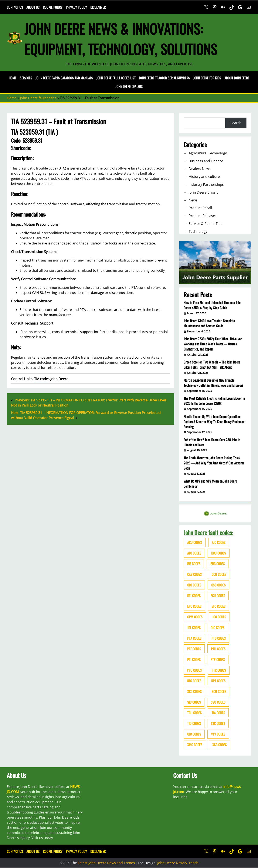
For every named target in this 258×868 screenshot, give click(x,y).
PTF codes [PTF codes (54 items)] (194, 649)
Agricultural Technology (208, 153)
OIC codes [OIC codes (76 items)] (218, 628)
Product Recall (200, 208)
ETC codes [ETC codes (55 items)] (218, 606)
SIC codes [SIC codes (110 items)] (194, 702)
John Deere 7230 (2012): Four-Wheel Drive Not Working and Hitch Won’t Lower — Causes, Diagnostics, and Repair (213, 344)
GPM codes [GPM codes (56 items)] (195, 617)
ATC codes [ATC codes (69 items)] (194, 553)
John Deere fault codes (38, 98)
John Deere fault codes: (208, 532)
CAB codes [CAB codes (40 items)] (194, 574)
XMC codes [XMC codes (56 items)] (195, 745)
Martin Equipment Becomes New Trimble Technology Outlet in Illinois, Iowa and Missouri (213, 383)
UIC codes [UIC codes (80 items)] (194, 734)
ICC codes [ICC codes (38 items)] (219, 617)
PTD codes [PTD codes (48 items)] (219, 638)
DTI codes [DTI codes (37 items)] (194, 596)
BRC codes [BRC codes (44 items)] (218, 564)
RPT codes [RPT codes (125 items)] (218, 681)
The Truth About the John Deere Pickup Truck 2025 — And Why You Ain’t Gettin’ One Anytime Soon (214, 463)
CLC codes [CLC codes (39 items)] (194, 585)
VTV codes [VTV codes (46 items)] (218, 734)
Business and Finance (206, 161)
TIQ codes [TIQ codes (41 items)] (194, 723)
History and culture (204, 177)
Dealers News (200, 169)
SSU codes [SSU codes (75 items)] (218, 702)
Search (236, 123)
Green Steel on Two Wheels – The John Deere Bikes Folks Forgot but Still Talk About (212, 365)
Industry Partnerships (206, 184)
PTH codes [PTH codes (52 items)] (218, 649)
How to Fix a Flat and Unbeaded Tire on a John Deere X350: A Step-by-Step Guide (212, 305)
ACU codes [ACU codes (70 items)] (195, 542)
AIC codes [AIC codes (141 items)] (219, 542)
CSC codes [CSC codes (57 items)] (218, 585)
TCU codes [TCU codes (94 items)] (194, 713)
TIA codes (42, 379)
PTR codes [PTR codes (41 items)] (219, 670)
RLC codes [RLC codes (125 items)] (194, 681)
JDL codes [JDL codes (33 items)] (194, 628)
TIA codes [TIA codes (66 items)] (218, 713)
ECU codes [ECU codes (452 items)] (218, 596)
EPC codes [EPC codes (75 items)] (194, 606)
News (193, 200)
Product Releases (203, 216)
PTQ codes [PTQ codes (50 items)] (194, 670)
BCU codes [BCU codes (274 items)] (219, 553)
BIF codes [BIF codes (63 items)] (194, 564)
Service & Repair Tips (206, 224)
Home (13, 78)
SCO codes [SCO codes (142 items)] (219, 691)
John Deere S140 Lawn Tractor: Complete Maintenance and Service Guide (209, 323)
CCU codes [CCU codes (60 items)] (219, 574)
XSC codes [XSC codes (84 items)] (220, 745)
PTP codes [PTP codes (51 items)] (218, 660)
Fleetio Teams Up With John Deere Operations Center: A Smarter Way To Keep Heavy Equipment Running (215, 422)
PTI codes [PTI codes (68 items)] (194, 660)
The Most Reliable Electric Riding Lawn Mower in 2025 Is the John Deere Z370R (214, 401)
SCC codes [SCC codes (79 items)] (194, 691)
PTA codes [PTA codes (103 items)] (194, 638)
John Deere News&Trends (178, 863)
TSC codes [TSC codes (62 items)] (218, 723)
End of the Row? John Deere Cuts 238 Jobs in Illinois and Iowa (212, 442)
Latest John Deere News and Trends (106, 863)
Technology (198, 231)
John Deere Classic (203, 192)
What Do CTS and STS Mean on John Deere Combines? (210, 484)
